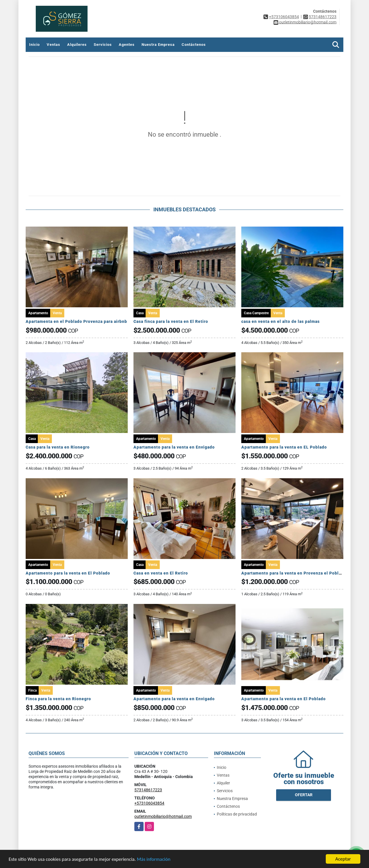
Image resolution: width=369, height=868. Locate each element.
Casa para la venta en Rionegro (58, 447)
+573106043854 (284, 17)
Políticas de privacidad (237, 814)
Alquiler (223, 783)
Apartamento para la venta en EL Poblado (284, 447)
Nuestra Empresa (158, 45)
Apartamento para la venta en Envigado (174, 447)
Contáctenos (194, 45)
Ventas (53, 45)
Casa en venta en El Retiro (161, 573)
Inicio (34, 45)
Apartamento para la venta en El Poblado (68, 573)
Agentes (127, 45)
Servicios (103, 45)
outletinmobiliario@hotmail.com (163, 816)
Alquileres (77, 45)
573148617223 (323, 17)
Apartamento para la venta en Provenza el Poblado (294, 573)
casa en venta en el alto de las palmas (280, 321)
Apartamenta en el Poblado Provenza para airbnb (76, 321)
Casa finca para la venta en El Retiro (171, 321)
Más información (154, 859)
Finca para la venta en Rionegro (58, 699)
